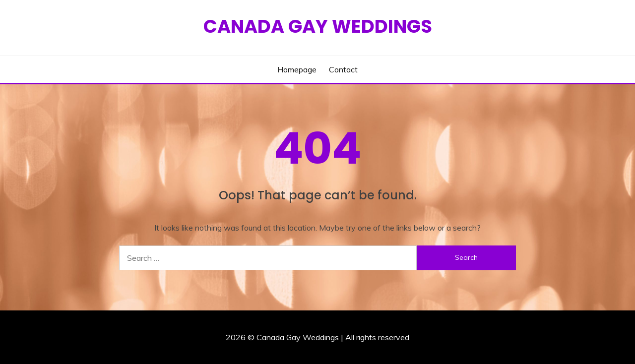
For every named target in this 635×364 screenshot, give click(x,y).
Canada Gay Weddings (318, 26)
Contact (343, 69)
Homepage (297, 69)
